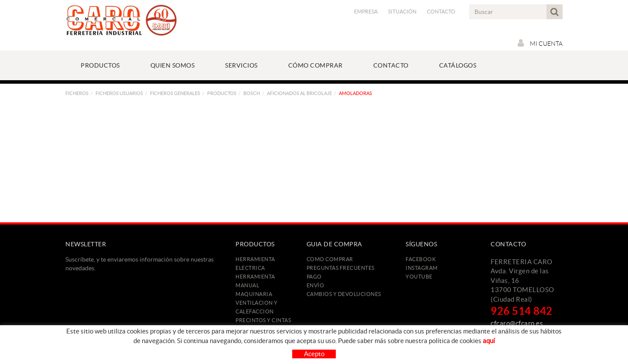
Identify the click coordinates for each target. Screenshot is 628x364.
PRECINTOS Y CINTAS (263, 320)
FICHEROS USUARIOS (119, 93)
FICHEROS (77, 93)
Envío (316, 285)
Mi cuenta (540, 43)
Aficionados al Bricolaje (299, 93)
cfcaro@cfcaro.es (517, 323)
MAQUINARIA (254, 294)
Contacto (441, 12)
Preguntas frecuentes (341, 268)
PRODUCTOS (222, 93)
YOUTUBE (419, 277)
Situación (402, 12)
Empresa (366, 12)
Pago (314, 277)
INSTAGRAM (422, 268)
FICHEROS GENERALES (175, 93)
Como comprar (330, 259)
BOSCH (252, 93)
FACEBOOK (421, 259)
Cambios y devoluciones (344, 294)
